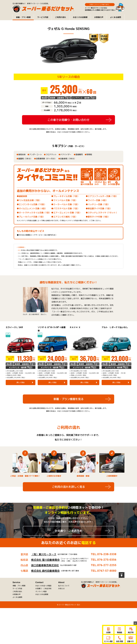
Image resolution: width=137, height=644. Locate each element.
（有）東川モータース (44, 565)
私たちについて (64, 596)
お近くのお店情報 (80, 17)
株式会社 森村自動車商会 (45, 581)
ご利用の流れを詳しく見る (68, 497)
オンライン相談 (41, 602)
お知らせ (61, 599)
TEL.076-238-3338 (104, 565)
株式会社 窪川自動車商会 (45, 570)
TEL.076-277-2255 (104, 576)
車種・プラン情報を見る (68, 426)
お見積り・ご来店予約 (68, 541)
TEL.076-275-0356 (104, 570)
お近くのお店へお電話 (43, 596)
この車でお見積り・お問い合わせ (68, 120)
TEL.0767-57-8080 (104, 581)
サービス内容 (43, 17)
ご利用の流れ (61, 17)
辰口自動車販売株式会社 (45, 576)
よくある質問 (116, 17)
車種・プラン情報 (23, 17)
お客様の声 (99, 17)
